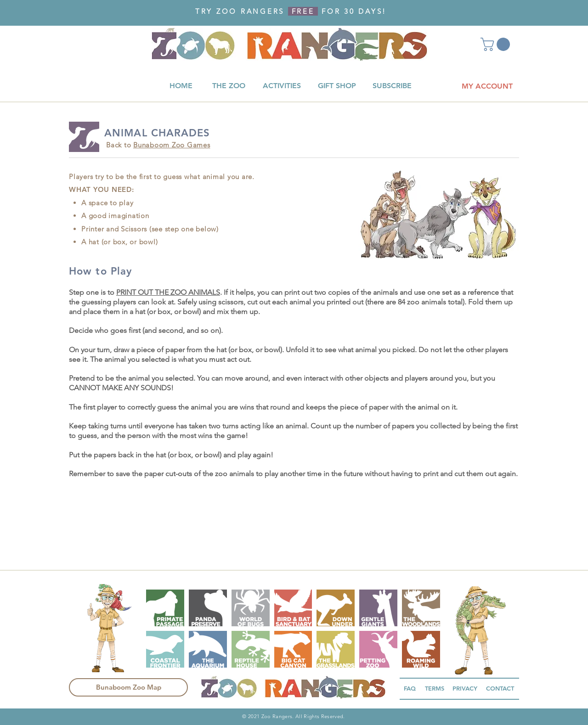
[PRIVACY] (465, 688)
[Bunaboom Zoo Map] (128, 687)
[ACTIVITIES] (282, 86)
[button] (497, 44)
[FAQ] (410, 688)
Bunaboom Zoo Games (172, 145)
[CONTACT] (500, 688)
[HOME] (181, 86)
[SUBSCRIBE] (392, 86)
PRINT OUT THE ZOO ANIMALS (168, 292)
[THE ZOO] (229, 86)
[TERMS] (435, 688)
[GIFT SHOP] (337, 86)
